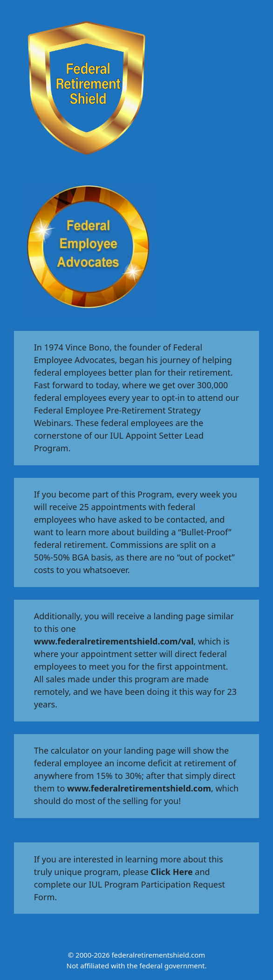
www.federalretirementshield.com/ (108, 641)
